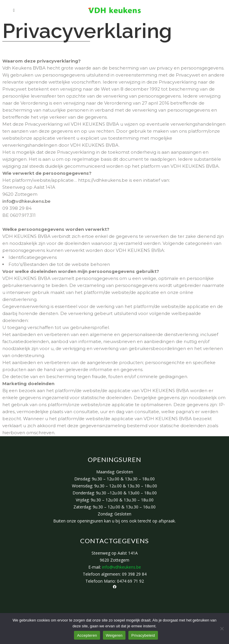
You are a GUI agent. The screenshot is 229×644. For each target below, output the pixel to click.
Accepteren (87, 635)
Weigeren (114, 635)
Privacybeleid (143, 635)
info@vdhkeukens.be (26, 201)
